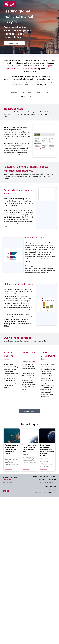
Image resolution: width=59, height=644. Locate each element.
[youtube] (55, 490)
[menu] (56, 4)
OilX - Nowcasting (8, 482)
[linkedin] (51, 490)
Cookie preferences (50, 486)
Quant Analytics (7, 480)
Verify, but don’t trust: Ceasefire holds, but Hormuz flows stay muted (29, 448)
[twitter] (50, 490)
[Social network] (53, 490)
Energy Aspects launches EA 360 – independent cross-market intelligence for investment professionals (47, 450)
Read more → (8, 469)
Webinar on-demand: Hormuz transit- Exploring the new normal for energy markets (11, 449)
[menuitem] (18, 93)
